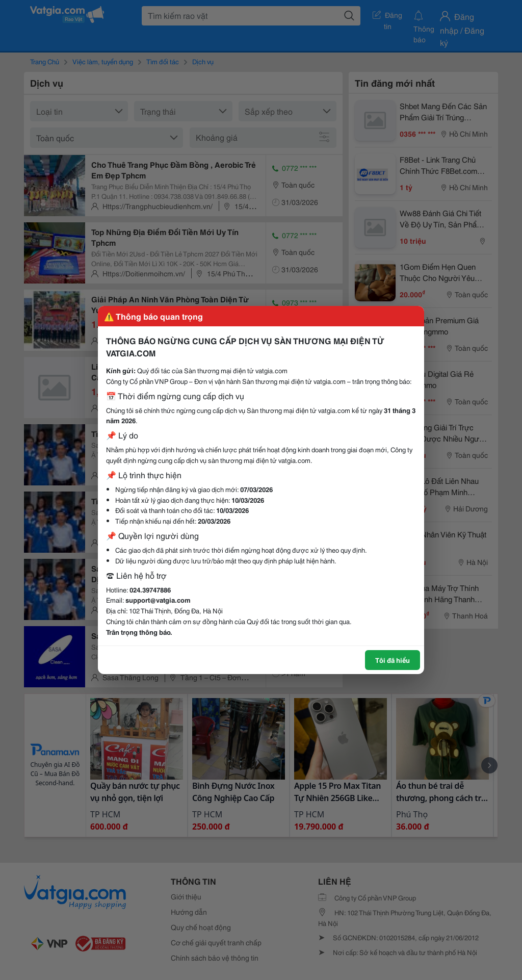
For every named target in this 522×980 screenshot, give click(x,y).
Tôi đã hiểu (393, 660)
